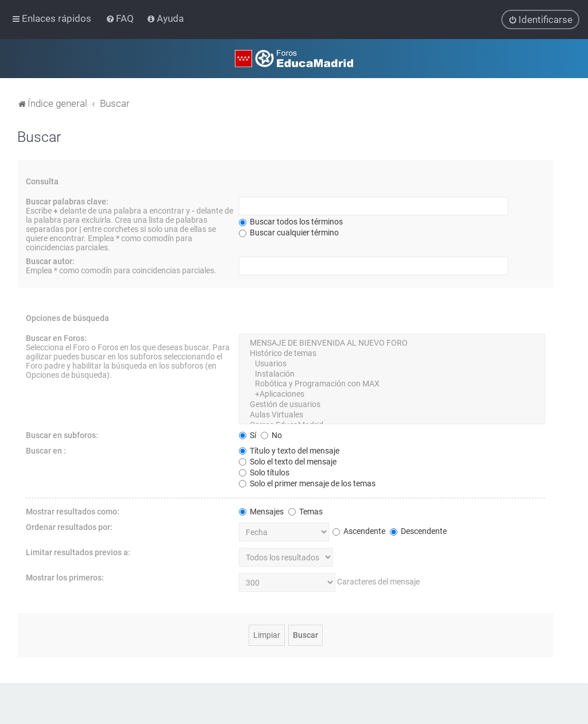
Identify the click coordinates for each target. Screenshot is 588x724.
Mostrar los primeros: (65, 577)
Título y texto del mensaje (289, 450)
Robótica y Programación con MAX (392, 384)
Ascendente (359, 531)
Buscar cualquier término (289, 233)
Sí (247, 435)
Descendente (418, 531)
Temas (305, 511)
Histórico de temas (392, 353)
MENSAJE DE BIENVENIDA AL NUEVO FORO (392, 343)
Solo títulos (264, 472)
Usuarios (392, 363)
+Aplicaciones (392, 394)
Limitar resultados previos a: (78, 552)
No (271, 435)
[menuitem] (121, 18)
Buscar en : (46, 450)
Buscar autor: (50, 261)
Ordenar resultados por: (69, 526)
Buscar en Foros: (56, 338)
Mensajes (261, 511)
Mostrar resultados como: (73, 511)
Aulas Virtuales (392, 415)
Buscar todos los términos (291, 222)
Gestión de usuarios (392, 404)
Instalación (392, 374)
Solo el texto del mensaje (288, 461)
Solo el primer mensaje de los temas (307, 483)
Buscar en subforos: (62, 435)
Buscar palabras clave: (67, 202)
